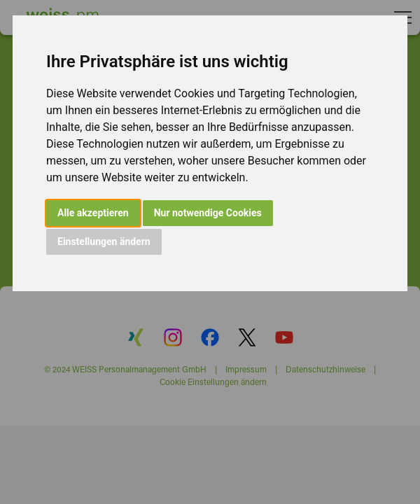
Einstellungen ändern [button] (104, 241)
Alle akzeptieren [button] (93, 213)
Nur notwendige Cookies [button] (208, 213)
